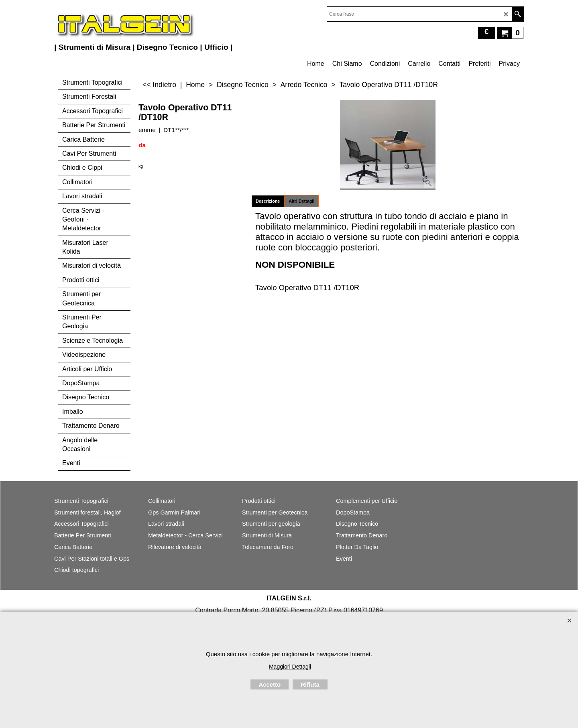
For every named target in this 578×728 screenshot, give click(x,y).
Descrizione (268, 201)
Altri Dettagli (301, 201)
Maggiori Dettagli (290, 667)
